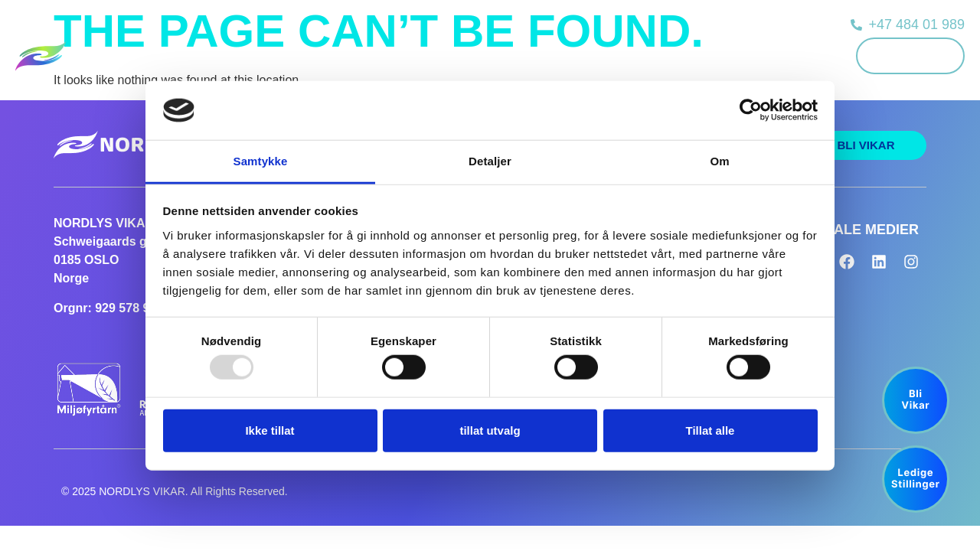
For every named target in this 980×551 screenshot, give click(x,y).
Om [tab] (719, 161)
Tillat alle (710, 430)
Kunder (440, 55)
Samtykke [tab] (261, 161)
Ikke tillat (269, 430)
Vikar (488, 55)
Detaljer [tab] (490, 161)
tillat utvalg (490, 430)
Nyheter (631, 55)
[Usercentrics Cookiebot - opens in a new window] (751, 110)
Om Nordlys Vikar (711, 55)
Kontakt (791, 55)
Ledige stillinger (556, 55)
